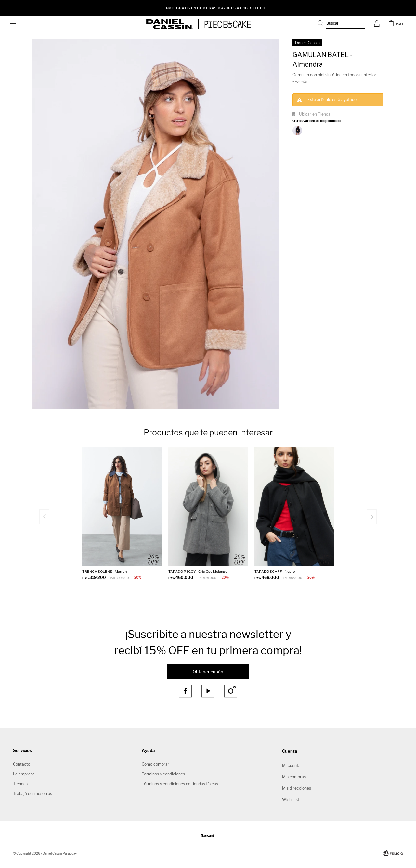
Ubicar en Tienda (315, 114)
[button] (342, 24)
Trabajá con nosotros (32, 793)
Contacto (22, 764)
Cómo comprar (156, 764)
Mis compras (294, 777)
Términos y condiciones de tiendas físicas (180, 784)
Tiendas (20, 784)
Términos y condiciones (163, 774)
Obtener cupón (208, 672)
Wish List (291, 800)
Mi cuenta (291, 766)
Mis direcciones (297, 788)
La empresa (24, 774)
